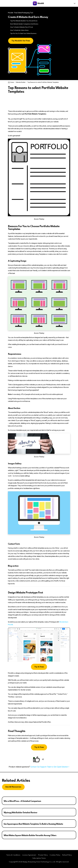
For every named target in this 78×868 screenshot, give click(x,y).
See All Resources (13, 787)
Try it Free (39, 667)
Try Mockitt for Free (21, 41)
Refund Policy (67, 855)
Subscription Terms (39, 858)
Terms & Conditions (13, 855)
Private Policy (43, 855)
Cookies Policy (55, 855)
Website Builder (21, 82)
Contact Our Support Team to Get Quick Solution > (50, 767)
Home (11, 82)
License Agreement (29, 855)
